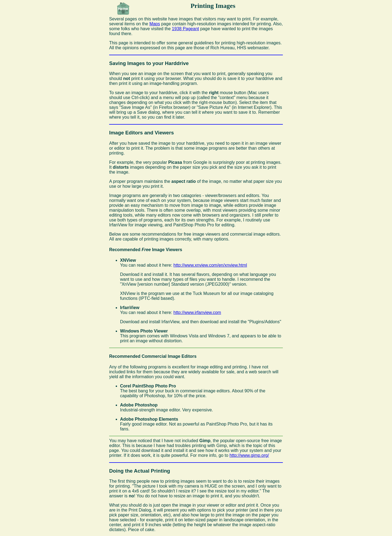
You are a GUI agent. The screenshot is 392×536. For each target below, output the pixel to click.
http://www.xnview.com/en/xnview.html (210, 265)
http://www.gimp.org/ (249, 455)
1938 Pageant (185, 29)
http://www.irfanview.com (197, 312)
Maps (155, 24)
